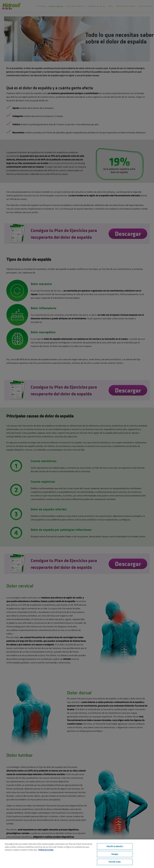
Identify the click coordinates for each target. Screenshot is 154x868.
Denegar (115, 854)
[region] (77, 854)
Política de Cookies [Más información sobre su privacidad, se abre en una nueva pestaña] (46, 850)
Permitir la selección (115, 846)
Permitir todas (115, 862)
